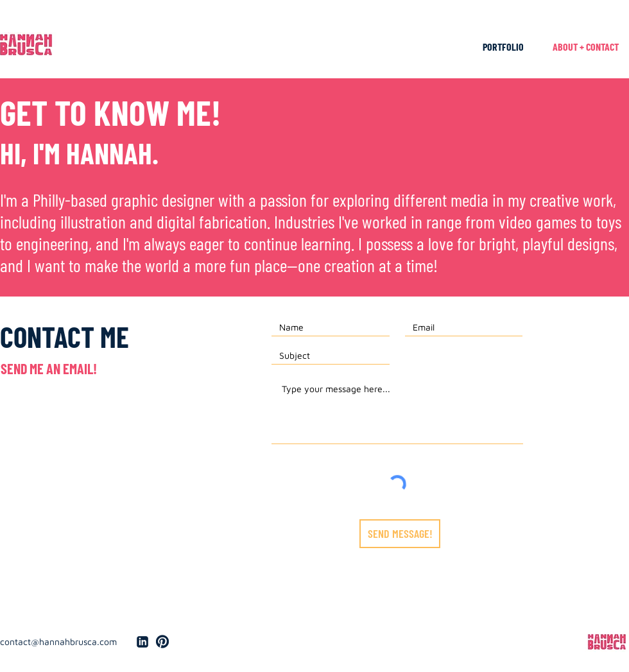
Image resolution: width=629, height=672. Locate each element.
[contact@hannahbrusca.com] (63, 642)
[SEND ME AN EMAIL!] (48, 368)
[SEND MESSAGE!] (400, 534)
